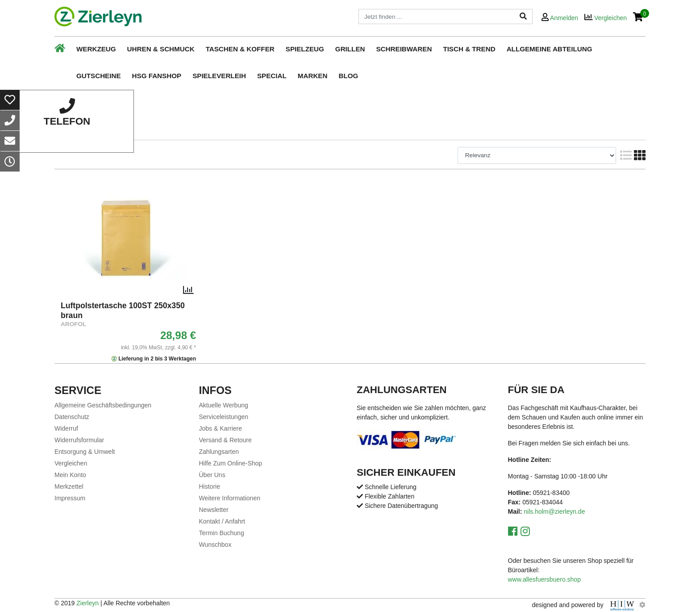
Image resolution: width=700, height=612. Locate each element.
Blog (348, 76)
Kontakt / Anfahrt (222, 521)
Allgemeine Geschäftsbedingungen (103, 405)
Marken (313, 76)
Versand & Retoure (225, 440)
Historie (210, 486)
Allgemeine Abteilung (550, 49)
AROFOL (73, 324)
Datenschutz (72, 417)
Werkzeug (96, 49)
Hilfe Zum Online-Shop (231, 463)
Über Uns (212, 475)
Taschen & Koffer (240, 49)
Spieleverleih (219, 76)
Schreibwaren (404, 49)
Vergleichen (71, 463)
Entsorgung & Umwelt (85, 452)
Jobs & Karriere (221, 428)
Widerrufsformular (79, 440)
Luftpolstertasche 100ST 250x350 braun (123, 310)
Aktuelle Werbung (224, 405)
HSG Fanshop (157, 76)
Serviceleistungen (224, 417)
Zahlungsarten (219, 452)
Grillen (350, 49)
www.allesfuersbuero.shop (544, 579)
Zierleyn (87, 603)
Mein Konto (70, 475)
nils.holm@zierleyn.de (554, 511)
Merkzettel (69, 486)
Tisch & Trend (469, 49)
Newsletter (214, 510)
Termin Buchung (222, 533)
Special (272, 76)
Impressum (70, 498)
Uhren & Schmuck (161, 49)
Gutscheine (99, 76)
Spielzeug (305, 49)
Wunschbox (215, 545)
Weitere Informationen (230, 498)
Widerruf (66, 428)
